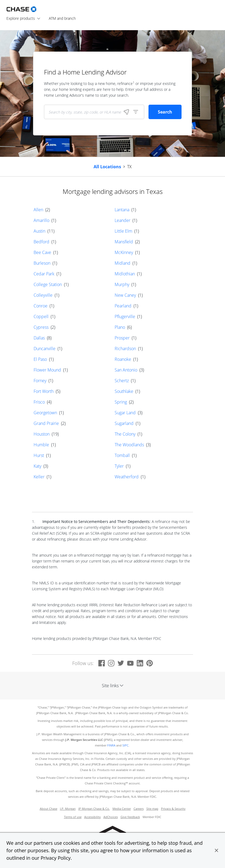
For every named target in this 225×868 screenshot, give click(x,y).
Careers (139, 809)
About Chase (49, 809)
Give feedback (130, 817)
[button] (216, 850)
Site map (152, 809)
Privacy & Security (173, 809)
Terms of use (73, 817)
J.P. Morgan (68, 809)
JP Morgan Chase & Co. (94, 809)
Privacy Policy (55, 858)
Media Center (122, 809)
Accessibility (93, 817)
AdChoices (111, 817)
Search (165, 112)
